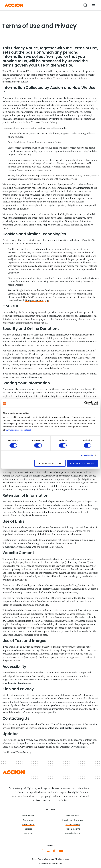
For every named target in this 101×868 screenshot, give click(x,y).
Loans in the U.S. (73, 833)
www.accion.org (79, 747)
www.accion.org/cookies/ (18, 430)
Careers (28, 829)
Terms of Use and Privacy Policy (51, 863)
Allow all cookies (82, 463)
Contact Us (28, 833)
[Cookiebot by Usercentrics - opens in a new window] (86, 403)
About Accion (28, 816)
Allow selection (50, 463)
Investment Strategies (73, 820)
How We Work (73, 816)
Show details (87, 455)
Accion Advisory (73, 825)
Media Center (28, 825)
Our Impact (28, 820)
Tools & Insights (73, 829)
